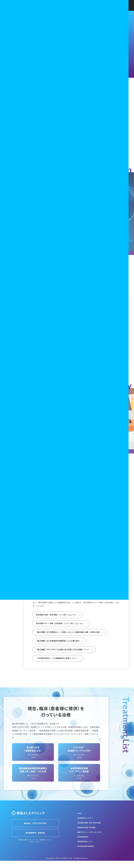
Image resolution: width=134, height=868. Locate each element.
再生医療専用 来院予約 (35, 840)
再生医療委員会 (83, 844)
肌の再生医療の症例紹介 (86, 853)
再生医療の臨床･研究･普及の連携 (89, 830)
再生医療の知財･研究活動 (86, 835)
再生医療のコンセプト (85, 825)
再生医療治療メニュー (85, 849)
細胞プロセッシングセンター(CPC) (90, 839)
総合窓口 (35, 830)
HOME (80, 820)
